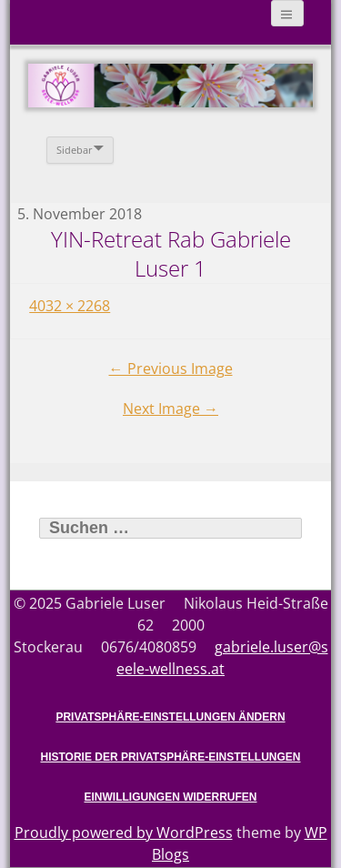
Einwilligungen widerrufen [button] (171, 797)
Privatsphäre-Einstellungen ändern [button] (170, 717)
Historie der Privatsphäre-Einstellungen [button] (170, 757)
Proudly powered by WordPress (124, 833)
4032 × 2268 (70, 306)
